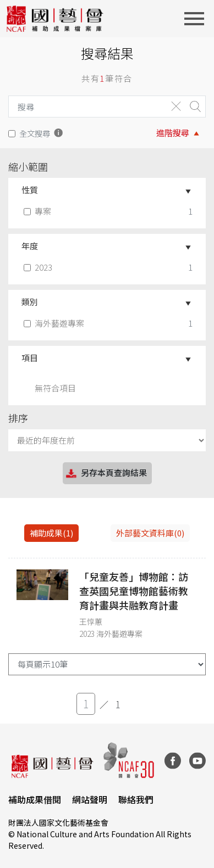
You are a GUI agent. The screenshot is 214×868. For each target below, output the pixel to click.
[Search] (85, 107)
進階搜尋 (173, 133)
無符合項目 (55, 388)
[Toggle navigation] (197, 19)
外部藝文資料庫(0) (150, 533)
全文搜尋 (35, 133)
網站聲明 (90, 799)
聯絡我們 (136, 799)
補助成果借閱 (35, 799)
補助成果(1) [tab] (51, 533)
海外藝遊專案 (55, 323)
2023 (39, 267)
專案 (39, 211)
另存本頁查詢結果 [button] (106, 474)
